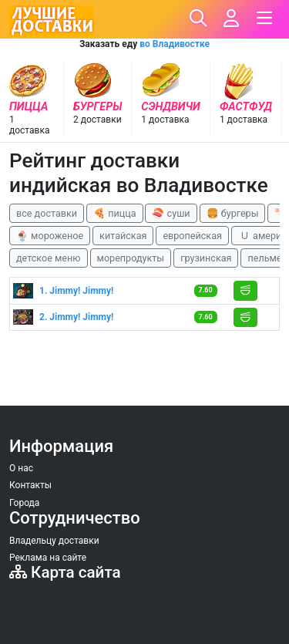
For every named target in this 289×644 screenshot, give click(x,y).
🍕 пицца (114, 213)
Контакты (30, 485)
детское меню (49, 258)
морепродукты (131, 258)
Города (24, 503)
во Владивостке (175, 44)
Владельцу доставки (54, 541)
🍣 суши (171, 213)
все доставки (47, 213)
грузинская (206, 258)
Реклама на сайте (48, 558)
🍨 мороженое (50, 236)
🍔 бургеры (233, 213)
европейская (192, 236)
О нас (21, 468)
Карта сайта (65, 572)
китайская (123, 236)
